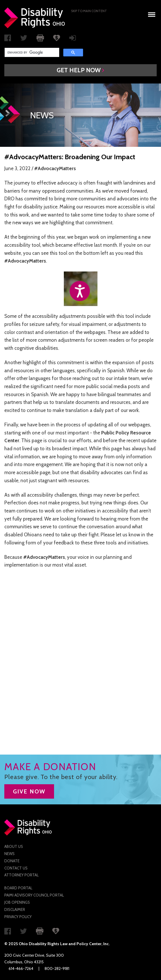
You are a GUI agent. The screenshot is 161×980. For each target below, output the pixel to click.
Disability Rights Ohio (35, 18)
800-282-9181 (57, 968)
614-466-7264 (21, 968)
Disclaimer (15, 909)
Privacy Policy (18, 917)
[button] (80, 70)
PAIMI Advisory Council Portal (34, 895)
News (9, 854)
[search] (31, 52)
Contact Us (16, 868)
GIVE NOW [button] (29, 791)
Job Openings (17, 902)
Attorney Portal (21, 875)
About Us (14, 846)
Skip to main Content (89, 11)
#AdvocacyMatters (55, 168)
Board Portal (18, 888)
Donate (12, 861)
